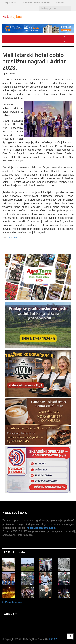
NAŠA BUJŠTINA (15, 513)
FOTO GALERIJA (14, 552)
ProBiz (53, 639)
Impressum (10, 3)
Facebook (10, 614)
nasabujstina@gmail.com (41, 528)
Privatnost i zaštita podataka (36, 3)
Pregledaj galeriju (12, 602)
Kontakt (60, 3)
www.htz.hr (16, 238)
